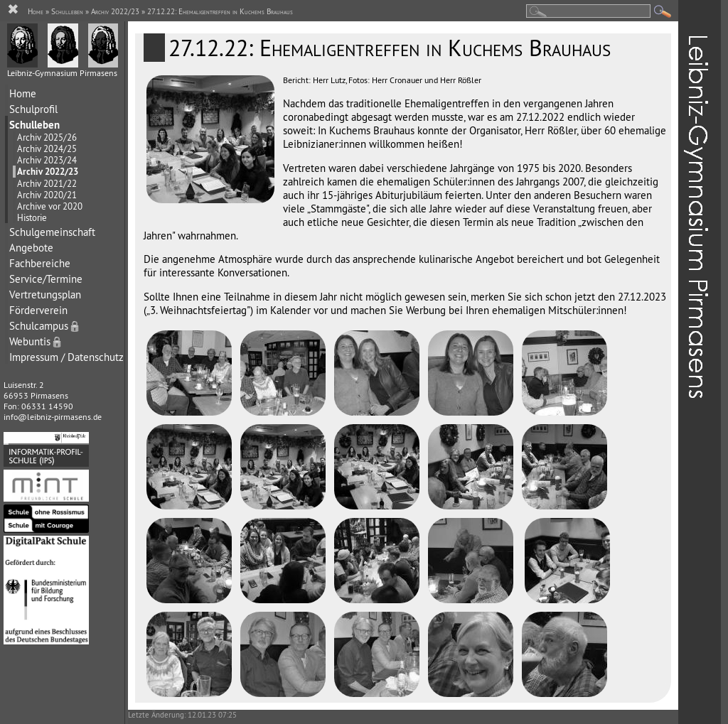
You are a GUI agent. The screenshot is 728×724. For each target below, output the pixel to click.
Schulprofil (33, 109)
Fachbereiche (40, 263)
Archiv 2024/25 (47, 148)
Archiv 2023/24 (47, 160)
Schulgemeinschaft (52, 232)
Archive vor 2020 (50, 206)
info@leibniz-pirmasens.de (53, 417)
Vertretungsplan (45, 295)
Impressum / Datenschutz (66, 357)
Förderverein (38, 310)
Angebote (31, 248)
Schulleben (34, 125)
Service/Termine (46, 279)
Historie (32, 217)
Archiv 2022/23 (48, 172)
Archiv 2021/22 (47, 183)
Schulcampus (45, 326)
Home (23, 93)
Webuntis (36, 341)
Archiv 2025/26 (47, 137)
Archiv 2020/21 (47, 195)
